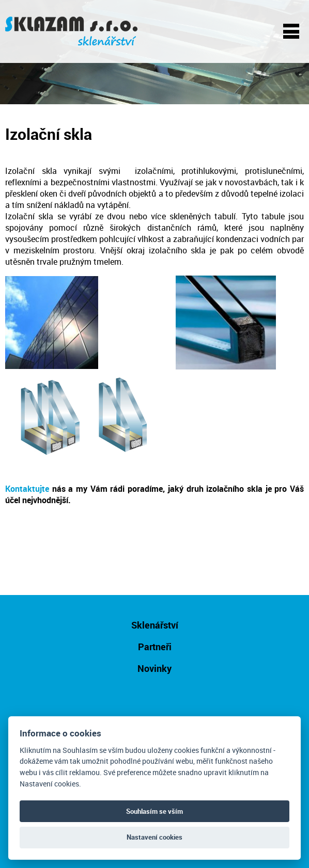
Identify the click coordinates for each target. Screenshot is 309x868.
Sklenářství (155, 625)
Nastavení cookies (154, 837)
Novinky (154, 668)
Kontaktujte (27, 489)
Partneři (155, 647)
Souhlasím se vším (154, 811)
